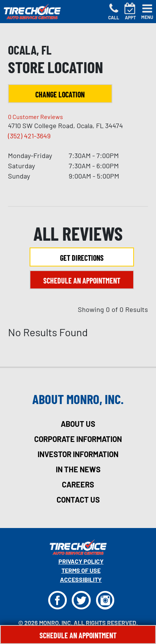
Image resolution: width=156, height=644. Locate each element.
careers (78, 484)
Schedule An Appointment (78, 635)
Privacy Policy (81, 561)
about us (78, 424)
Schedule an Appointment (82, 280)
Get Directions (82, 258)
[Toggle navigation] (147, 12)
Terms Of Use (81, 570)
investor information (78, 454)
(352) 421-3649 (29, 136)
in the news (78, 469)
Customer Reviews (35, 117)
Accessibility (81, 579)
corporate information (78, 439)
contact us (78, 500)
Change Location (60, 94)
